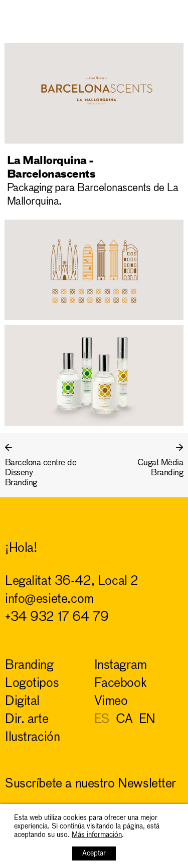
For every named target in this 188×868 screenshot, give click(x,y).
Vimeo (111, 702)
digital (22, 702)
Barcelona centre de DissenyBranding (41, 473)
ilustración (32, 738)
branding (29, 666)
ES (102, 720)
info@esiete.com (49, 600)
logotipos (32, 684)
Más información (97, 835)
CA (124, 720)
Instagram (121, 666)
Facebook (121, 684)
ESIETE (163, 13)
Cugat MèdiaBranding (160, 468)
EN (147, 720)
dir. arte (27, 720)
